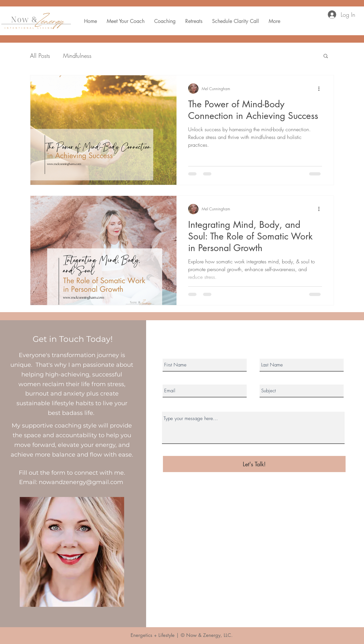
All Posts (40, 56)
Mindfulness (77, 56)
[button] (326, 56)
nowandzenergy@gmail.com (81, 482)
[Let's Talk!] (254, 464)
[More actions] (321, 89)
